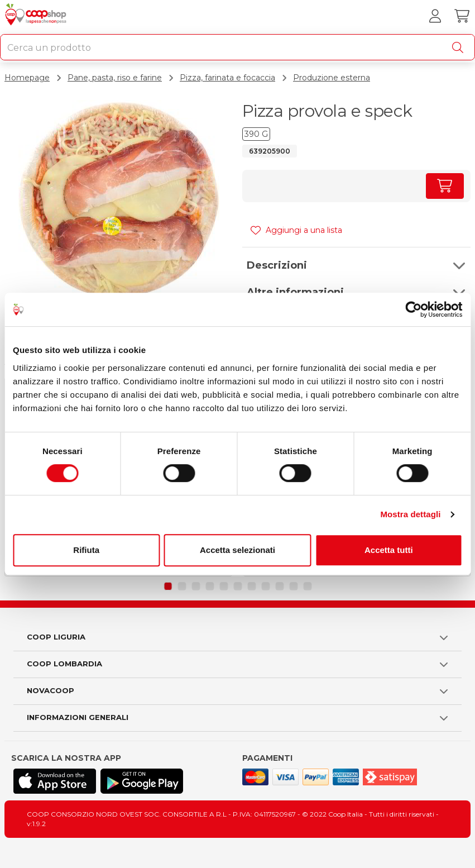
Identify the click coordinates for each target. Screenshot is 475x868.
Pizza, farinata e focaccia (227, 78)
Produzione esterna (332, 78)
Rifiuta (86, 550)
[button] (357, 265)
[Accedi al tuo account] (435, 16)
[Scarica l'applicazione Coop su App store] (55, 781)
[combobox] (237, 47)
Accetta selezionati (237, 550)
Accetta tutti (389, 550)
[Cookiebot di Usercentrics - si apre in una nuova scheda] (413, 309)
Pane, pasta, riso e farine (115, 78)
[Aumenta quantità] (445, 186)
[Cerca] (460, 47)
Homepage (27, 78)
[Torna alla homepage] (37, 16)
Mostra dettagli (410, 514)
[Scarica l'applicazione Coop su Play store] (142, 781)
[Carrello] (462, 16)
